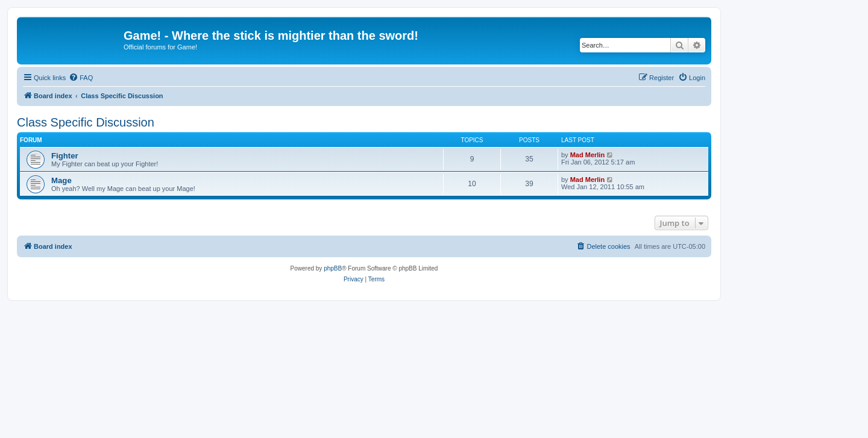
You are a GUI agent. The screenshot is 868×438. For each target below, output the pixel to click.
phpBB (333, 268)
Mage (61, 180)
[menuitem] (81, 78)
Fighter (65, 156)
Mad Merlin (587, 155)
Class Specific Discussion (86, 122)
